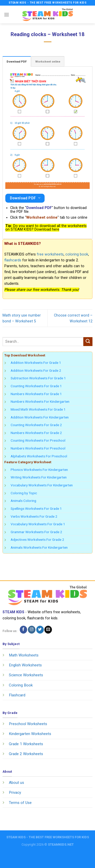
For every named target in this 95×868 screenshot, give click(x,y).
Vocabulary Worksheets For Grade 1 (38, 524)
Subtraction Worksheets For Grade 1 (38, 378)
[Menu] (7, 14)
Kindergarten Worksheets (30, 734)
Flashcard (17, 695)
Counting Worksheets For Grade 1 (36, 386)
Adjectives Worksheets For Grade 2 (37, 540)
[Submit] (88, 342)
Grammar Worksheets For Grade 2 (36, 532)
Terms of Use (20, 803)
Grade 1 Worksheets (26, 744)
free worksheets (50, 254)
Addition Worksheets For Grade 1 (36, 363)
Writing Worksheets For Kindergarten (39, 477)
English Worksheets (25, 665)
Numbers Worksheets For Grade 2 (36, 433)
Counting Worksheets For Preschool (38, 440)
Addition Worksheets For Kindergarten (40, 417)
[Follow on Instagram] (32, 630)
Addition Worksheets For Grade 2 (36, 370)
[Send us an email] (48, 630)
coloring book (77, 254)
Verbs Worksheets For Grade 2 (34, 516)
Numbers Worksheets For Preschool (38, 448)
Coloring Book (21, 685)
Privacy (15, 792)
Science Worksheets (26, 675)
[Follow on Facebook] (24, 630)
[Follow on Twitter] (40, 630)
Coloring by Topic (24, 493)
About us (16, 783)
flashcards (13, 260)
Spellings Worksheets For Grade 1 (36, 508)
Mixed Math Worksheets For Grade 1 (38, 409)
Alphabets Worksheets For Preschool (39, 456)
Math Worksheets (24, 655)
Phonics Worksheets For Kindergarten (39, 470)
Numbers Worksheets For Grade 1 (36, 394)
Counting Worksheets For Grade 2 (36, 425)
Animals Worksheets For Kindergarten (39, 547)
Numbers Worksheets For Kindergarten (40, 401)
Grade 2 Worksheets (26, 754)
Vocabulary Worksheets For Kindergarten (42, 485)
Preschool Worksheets (28, 724)
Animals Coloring (23, 501)
